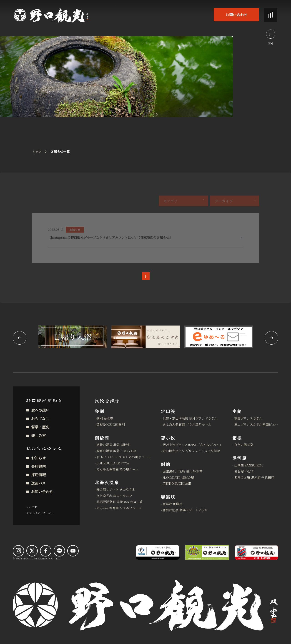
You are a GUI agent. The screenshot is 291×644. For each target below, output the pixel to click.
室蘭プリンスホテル (248, 418)
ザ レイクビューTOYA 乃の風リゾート (124, 457)
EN (271, 44)
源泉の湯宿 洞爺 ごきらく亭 (116, 451)
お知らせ (38, 458)
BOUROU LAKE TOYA (113, 463)
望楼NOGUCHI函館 (177, 483)
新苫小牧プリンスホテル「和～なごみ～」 (193, 445)
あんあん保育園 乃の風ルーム (118, 469)
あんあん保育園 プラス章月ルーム (187, 424)
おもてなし (40, 419)
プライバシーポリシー (40, 513)
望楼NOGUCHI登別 (111, 424)
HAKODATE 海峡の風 (178, 477)
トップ (37, 151)
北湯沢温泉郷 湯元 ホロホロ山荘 (120, 502)
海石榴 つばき (244, 471)
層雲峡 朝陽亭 (173, 504)
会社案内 (38, 466)
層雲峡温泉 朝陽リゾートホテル (185, 510)
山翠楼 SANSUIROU (249, 465)
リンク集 (32, 507)
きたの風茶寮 (244, 445)
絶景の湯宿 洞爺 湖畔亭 (113, 445)
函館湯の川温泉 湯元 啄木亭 (183, 471)
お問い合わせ (236, 15)
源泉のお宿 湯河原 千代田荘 (254, 477)
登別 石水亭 (105, 418)
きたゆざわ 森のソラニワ (114, 496)
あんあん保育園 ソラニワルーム (119, 508)
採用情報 (38, 475)
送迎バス (38, 483)
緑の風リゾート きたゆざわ (116, 489)
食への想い (40, 410)
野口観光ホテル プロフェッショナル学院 (191, 451)
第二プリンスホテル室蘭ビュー (256, 424)
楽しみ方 (38, 436)
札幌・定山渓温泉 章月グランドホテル (190, 418)
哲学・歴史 (40, 427)
